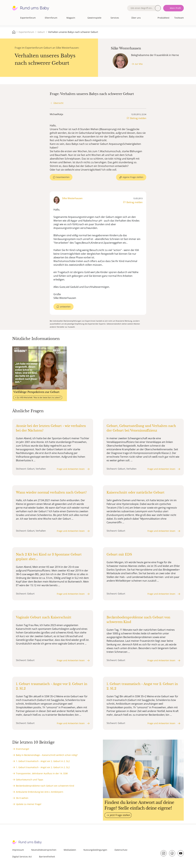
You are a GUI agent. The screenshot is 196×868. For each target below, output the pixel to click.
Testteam (179, 18)
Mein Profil (175, 8)
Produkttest (163, 18)
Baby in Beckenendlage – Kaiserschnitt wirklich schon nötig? (47, 755)
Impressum (18, 850)
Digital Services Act (22, 857)
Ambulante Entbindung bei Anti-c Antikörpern (40, 792)
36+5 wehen (22, 798)
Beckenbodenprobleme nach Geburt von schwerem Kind (45, 786)
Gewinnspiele (94, 18)
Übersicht (58, 103)
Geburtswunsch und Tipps (30, 780)
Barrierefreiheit (47, 857)
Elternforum (51, 18)
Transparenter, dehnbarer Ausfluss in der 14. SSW (42, 773)
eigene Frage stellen (133, 177)
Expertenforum (28, 18)
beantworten (63, 177)
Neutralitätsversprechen (44, 850)
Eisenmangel (23, 749)
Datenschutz (121, 850)
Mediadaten (70, 850)
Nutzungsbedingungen (95, 850)
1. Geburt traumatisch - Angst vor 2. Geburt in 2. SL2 (43, 761)
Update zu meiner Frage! (29, 804)
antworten (65, 307)
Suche (158, 8)
